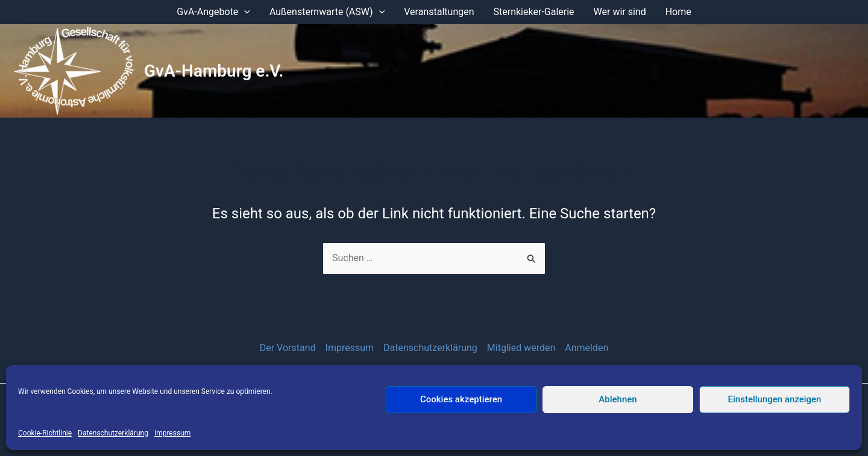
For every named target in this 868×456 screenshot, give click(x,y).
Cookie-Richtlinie (45, 433)
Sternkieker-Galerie (534, 12)
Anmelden (587, 348)
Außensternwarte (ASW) (327, 12)
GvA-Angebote (213, 12)
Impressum (172, 433)
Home (678, 12)
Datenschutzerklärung (113, 433)
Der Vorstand (288, 348)
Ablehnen (618, 399)
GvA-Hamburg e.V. (214, 71)
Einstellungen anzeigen (775, 399)
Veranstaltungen (439, 12)
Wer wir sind (620, 12)
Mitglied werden (521, 348)
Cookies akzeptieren (461, 399)
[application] (244, 12)
